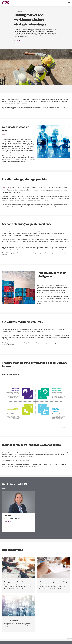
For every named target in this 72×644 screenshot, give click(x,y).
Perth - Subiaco (8, 528)
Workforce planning (7, 187)
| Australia (14, 528)
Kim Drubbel (18, 41)
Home (15, 11)
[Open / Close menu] (69, 3)
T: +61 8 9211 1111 (7, 521)
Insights (20, 11)
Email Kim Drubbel (8, 524)
